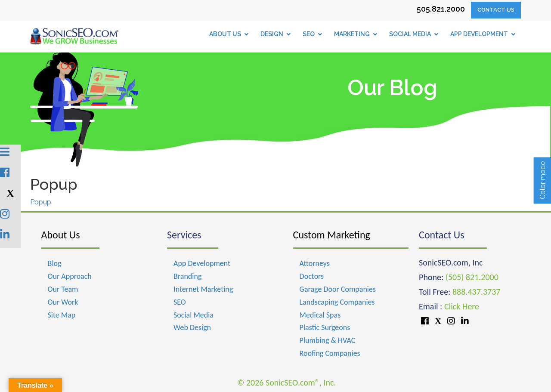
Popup (41, 202)
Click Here (462, 306)
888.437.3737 (476, 292)
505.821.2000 (441, 9)
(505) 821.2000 (472, 277)
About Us (61, 235)
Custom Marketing (332, 235)
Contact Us (496, 10)
